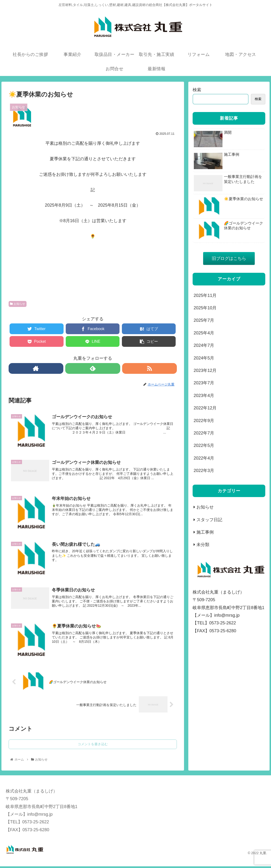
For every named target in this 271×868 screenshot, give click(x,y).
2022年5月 (204, 445)
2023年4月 (204, 396)
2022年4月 (204, 458)
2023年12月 (205, 370)
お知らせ (18, 304)
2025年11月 (205, 295)
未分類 (203, 545)
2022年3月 (204, 471)
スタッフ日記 (209, 520)
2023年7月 (204, 383)
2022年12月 (205, 408)
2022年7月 (204, 433)
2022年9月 (204, 421)
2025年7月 (204, 320)
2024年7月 (204, 345)
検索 (197, 90)
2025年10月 (205, 308)
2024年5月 (204, 358)
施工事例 (205, 532)
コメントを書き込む (93, 746)
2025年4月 (204, 333)
